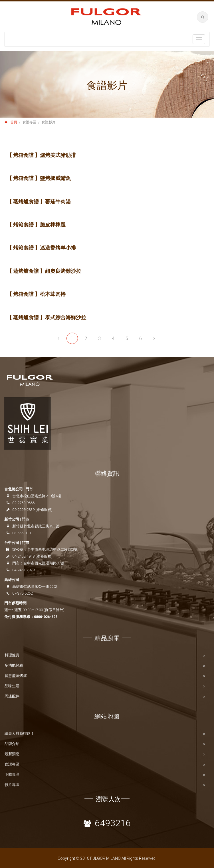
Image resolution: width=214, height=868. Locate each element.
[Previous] (58, 338)
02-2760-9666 (23, 503)
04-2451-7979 (23, 570)
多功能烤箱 (14, 665)
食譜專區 (12, 764)
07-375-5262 (22, 593)
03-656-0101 (22, 533)
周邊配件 (12, 696)
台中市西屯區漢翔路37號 (44, 563)
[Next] (154, 338)
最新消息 (12, 754)
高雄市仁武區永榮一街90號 (35, 586)
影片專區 (12, 785)
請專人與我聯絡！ (19, 733)
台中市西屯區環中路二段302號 (52, 549)
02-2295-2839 (23, 510)
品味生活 (12, 686)
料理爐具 (12, 655)
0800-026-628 (46, 617)
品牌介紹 (12, 744)
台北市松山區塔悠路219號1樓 (37, 496)
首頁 (14, 122)
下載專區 (12, 774)
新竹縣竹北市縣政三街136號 (36, 526)
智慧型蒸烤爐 (16, 676)
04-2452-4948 (23, 556)
